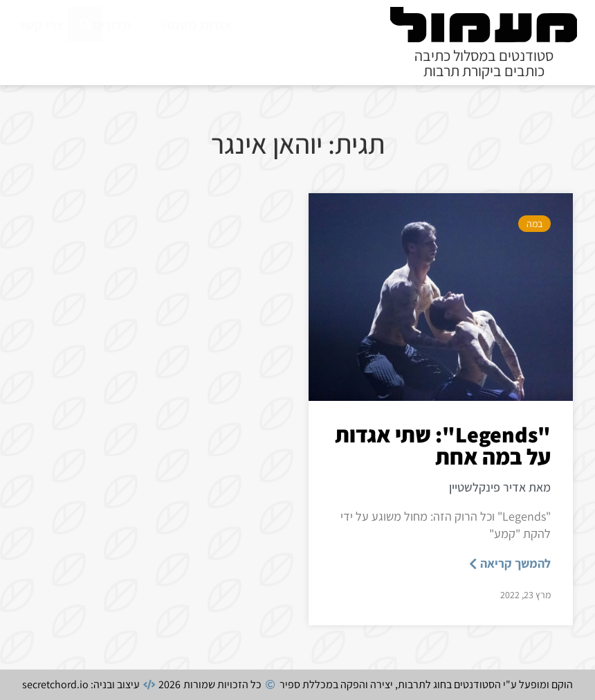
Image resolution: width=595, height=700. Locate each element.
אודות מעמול (196, 25)
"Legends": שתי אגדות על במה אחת (443, 445)
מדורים (112, 25)
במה (534, 224)
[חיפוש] (85, 57)
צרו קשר (41, 25)
